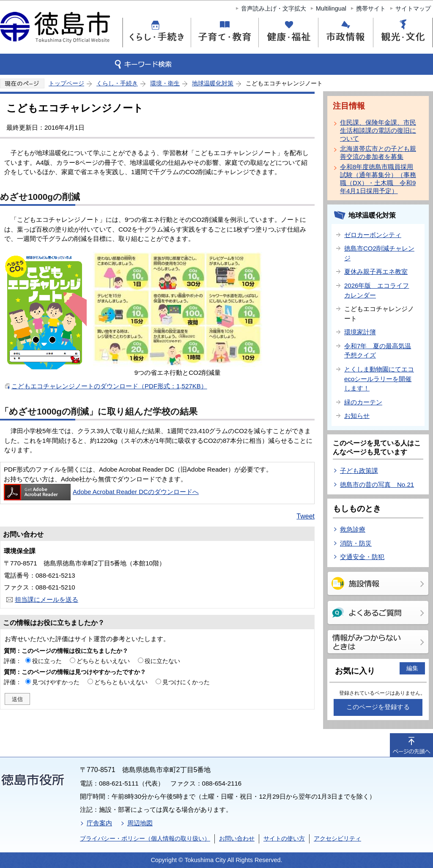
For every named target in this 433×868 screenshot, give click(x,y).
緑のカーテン (363, 402)
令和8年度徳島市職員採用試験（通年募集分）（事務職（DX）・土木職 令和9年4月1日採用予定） (378, 179)
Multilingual (331, 8)
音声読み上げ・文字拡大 (274, 8)
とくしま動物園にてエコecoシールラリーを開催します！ (379, 379)
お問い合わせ (237, 838)
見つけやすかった (56, 682)
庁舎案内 (99, 823)
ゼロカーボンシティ (373, 235)
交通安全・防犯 (362, 557)
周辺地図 (140, 823)
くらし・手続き (117, 83)
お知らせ (357, 416)
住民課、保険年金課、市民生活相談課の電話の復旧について (378, 130)
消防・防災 (356, 543)
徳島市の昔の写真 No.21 (377, 484)
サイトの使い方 (284, 838)
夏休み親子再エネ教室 (376, 272)
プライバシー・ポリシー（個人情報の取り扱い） (145, 838)
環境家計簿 (360, 332)
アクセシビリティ (337, 838)
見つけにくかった (186, 682)
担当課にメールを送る (47, 599)
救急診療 (353, 529)
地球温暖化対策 (213, 83)
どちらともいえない (103, 661)
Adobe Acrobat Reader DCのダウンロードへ (101, 492)
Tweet (306, 516)
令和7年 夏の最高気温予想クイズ (378, 351)
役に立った (47, 661)
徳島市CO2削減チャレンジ (379, 253)
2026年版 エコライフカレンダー (377, 290)
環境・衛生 (165, 83)
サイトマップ (413, 8)
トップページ (66, 83)
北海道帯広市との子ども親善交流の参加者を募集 (378, 153)
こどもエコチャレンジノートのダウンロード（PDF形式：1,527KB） (109, 386)
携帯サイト (371, 8)
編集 (412, 668)
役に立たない (162, 661)
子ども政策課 (359, 471)
